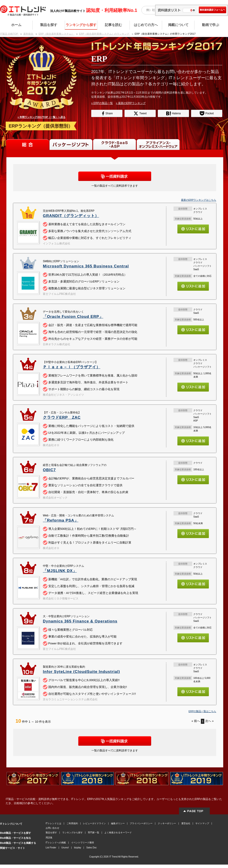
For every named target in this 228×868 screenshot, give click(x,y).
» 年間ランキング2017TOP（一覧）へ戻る (41, 117)
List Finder (51, 848)
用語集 (49, 838)
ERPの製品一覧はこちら (202, 711)
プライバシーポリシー (141, 823)
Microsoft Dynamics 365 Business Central (86, 266)
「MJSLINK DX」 (60, 571)
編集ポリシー (118, 823)
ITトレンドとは (53, 823)
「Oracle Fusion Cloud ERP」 (73, 317)
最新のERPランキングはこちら (199, 200)
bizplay (78, 848)
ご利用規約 (72, 823)
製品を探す (49, 25)
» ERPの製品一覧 (102, 103)
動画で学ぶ (211, 25)
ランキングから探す (81, 25)
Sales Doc (91, 848)
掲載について (178, 25)
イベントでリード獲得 (83, 843)
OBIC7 (49, 470)
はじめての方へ (146, 25)
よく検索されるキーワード (118, 833)
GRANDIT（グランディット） (71, 216)
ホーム (16, 25)
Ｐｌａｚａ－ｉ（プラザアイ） (72, 367)
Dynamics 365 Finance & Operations (80, 621)
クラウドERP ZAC (62, 417)
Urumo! (65, 848)
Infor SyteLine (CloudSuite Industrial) (81, 672)
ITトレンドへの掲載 (56, 843)
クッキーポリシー (167, 823)
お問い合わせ (52, 828)
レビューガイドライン (94, 823)
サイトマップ (202, 823)
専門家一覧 (93, 833)
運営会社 (186, 823)
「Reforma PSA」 (61, 520)
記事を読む (113, 25)
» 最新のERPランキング (131, 103)
